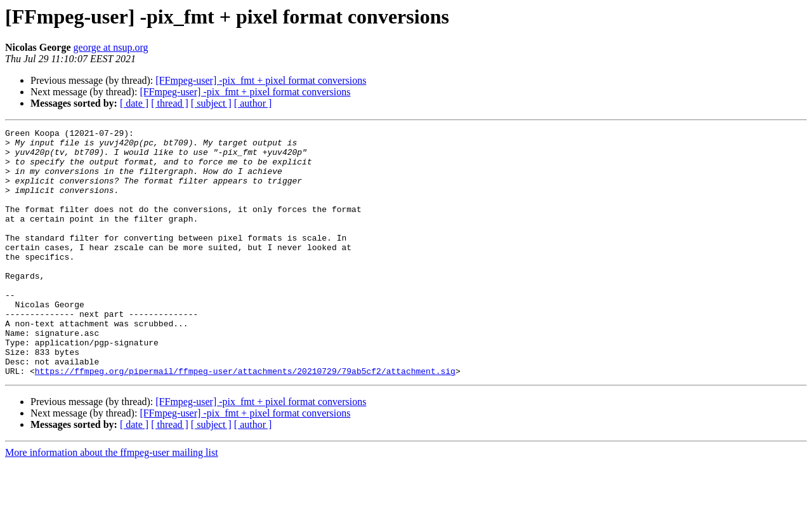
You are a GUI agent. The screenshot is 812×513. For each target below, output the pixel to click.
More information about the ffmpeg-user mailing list (112, 502)
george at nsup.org (111, 47)
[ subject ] (211, 103)
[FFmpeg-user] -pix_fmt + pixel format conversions (261, 80)
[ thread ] (170, 103)
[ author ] (253, 103)
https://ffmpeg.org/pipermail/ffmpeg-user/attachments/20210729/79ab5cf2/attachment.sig (245, 420)
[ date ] (134, 103)
